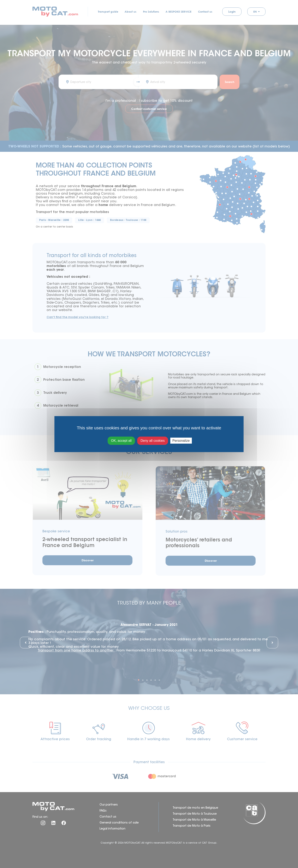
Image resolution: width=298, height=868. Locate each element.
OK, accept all (121, 441)
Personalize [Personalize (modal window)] (181, 441)
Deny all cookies (153, 441)
